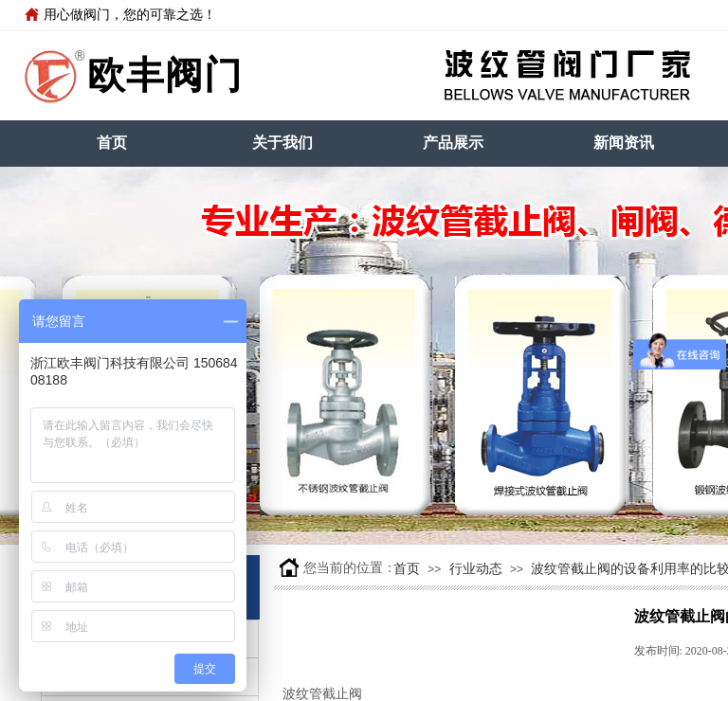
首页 (112, 143)
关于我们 (282, 143)
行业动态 (476, 569)
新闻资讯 (624, 143)
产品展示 (453, 143)
